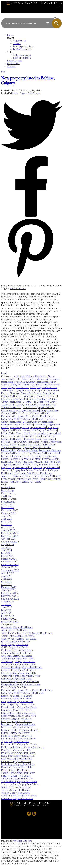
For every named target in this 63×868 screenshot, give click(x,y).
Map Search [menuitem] (13, 63)
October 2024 (9, 539)
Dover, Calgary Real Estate (37, 413)
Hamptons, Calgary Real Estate (17, 710)
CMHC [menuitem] (17, 43)
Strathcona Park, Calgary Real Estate (34, 473)
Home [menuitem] (10, 35)
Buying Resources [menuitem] (22, 49)
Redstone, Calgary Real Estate (25, 459)
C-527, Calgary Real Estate (44, 387)
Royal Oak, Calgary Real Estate (17, 767)
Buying (11, 38)
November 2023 (10, 564)
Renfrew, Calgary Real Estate (16, 761)
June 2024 (7, 550)
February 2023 (9, 587)
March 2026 (7, 507)
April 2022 (6, 613)
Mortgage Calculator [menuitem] (24, 46)
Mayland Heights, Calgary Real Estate (20, 442)
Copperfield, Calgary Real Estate (18, 659)
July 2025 (6, 516)
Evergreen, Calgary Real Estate (17, 424)
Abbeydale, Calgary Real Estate (30, 376)
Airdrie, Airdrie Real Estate (15, 630)
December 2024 (10, 533)
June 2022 (7, 607)
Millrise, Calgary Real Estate (15, 733)
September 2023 (10, 570)
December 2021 (10, 621)
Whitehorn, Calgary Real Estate (26, 482)
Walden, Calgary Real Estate (17, 479)
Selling (10, 52)
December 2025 (10, 510)
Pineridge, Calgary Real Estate (38, 453)
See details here (18, 288)
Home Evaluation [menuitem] (22, 58)
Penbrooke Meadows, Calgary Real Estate (23, 747)
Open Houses (8, 493)
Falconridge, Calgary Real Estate (18, 704)
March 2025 (7, 527)
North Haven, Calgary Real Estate (18, 738)
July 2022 (6, 604)
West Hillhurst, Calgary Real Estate (19, 796)
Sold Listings (7, 496)
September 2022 (10, 599)
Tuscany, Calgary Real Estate (47, 476)
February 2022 (9, 619)
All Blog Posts (8, 487)
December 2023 (10, 561)
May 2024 (6, 553)
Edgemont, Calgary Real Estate (17, 696)
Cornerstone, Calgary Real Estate (18, 399)
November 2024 (10, 536)
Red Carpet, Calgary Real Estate (18, 756)
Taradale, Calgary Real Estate (16, 476)
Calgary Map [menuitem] (20, 40)
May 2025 (6, 522)
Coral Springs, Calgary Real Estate (40, 396)
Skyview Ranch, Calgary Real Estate (19, 781)
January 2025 (8, 530)
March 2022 (7, 616)
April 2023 (6, 584)
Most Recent (8, 502)
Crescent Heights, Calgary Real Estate (21, 676)
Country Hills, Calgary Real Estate (40, 402)
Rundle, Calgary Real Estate (37, 464)
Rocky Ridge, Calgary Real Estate (31, 462)
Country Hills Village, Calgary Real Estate (22, 667)
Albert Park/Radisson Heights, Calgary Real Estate (27, 633)
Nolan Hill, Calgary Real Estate (25, 444)
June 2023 (7, 579)
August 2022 (8, 601)
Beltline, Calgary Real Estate (25, 93)
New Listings (8, 490)
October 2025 (9, 513)
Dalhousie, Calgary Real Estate (38, 407)
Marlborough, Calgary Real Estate (18, 724)
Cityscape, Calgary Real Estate (25, 393)
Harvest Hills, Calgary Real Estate (40, 430)
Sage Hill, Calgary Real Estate (44, 467)
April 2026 (6, 504)
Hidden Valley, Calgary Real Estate (19, 433)
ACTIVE (58, 16)
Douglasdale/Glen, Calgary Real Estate (21, 684)
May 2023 (6, 581)
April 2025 (6, 524)
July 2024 (6, 547)
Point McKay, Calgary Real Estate (18, 753)
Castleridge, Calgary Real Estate (18, 390)
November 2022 (10, 596)
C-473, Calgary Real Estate (15, 387)
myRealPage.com (23, 841)
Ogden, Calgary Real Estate (37, 447)
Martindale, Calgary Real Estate (39, 439)
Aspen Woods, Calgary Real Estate (29, 383)
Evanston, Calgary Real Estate (38, 422)
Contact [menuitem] (11, 66)
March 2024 (7, 556)
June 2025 (7, 519)
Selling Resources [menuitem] (22, 55)
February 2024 (9, 559)
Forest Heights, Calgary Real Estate (28, 427)
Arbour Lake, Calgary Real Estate (32, 382)
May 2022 (6, 610)
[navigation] (31, 50)
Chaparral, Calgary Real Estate (17, 653)
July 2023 (6, 576)
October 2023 (9, 567)
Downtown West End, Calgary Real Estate (23, 419)
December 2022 (10, 593)
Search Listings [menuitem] (15, 60)
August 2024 (8, 544)
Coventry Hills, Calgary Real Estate (19, 404)
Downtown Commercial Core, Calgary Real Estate (27, 416)
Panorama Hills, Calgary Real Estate (19, 450)
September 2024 (10, 541)
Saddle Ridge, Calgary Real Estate (18, 773)
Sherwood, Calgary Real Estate (17, 470)
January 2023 (8, 590)
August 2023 (8, 573)
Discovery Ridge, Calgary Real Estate (20, 410)
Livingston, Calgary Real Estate (25, 436)
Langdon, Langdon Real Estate (16, 718)
